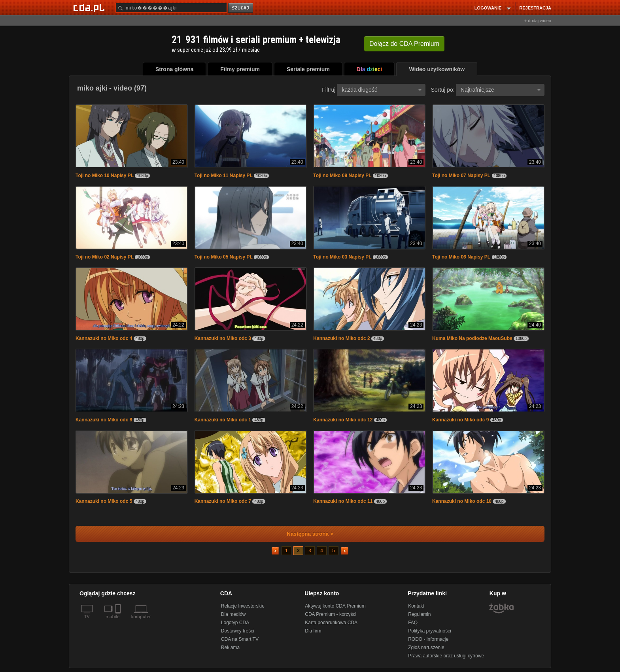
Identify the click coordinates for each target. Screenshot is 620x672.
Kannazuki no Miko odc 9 (460, 420)
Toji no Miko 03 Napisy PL (342, 257)
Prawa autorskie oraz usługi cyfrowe (446, 656)
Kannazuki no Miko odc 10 (462, 501)
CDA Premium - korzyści (331, 614)
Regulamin (419, 614)
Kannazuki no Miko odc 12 (343, 420)
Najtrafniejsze (501, 90)
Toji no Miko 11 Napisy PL (224, 176)
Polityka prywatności (430, 631)
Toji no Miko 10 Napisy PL (105, 176)
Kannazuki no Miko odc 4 (104, 338)
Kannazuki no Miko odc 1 (223, 420)
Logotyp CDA (235, 623)
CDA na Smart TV (240, 639)
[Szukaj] (171, 8)
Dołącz (404, 44)
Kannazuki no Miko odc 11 (343, 501)
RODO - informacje (428, 639)
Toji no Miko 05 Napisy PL (224, 257)
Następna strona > (305, 534)
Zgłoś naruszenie (426, 647)
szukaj (241, 8)
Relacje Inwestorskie (243, 606)
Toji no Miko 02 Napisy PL (105, 257)
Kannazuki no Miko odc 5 (104, 501)
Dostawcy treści (238, 631)
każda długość (382, 90)
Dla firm (313, 631)
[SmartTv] (119, 621)
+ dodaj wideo (538, 21)
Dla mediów (233, 614)
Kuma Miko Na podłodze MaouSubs (472, 338)
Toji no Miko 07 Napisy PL (461, 176)
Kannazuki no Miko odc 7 (223, 501)
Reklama (230, 647)
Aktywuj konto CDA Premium (335, 606)
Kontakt (416, 606)
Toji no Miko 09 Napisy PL (342, 176)
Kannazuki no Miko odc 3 (223, 338)
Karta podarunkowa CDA (331, 623)
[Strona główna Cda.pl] (90, 8)
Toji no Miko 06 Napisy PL (461, 257)
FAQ (413, 623)
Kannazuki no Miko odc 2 (341, 338)
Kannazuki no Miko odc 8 (104, 420)
